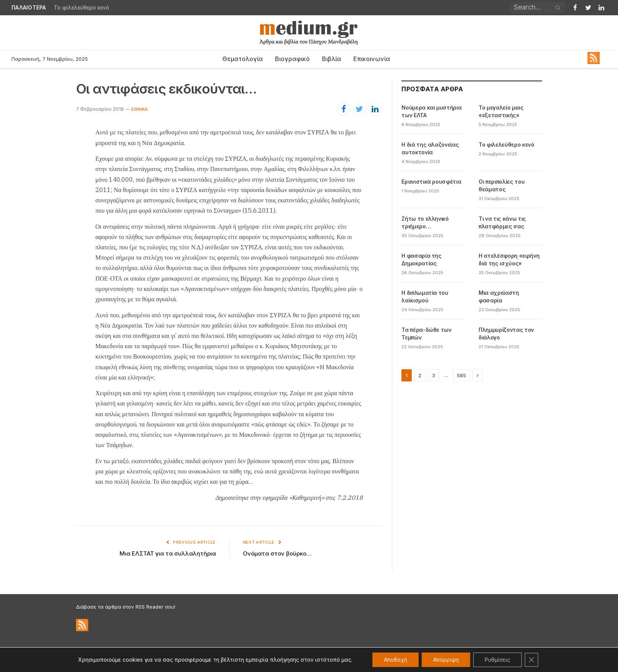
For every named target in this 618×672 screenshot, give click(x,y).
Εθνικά (140, 109)
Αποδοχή (396, 660)
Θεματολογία (243, 59)
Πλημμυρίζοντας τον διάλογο (506, 334)
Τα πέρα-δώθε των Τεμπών (426, 334)
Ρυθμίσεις (497, 660)
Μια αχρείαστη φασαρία (499, 296)
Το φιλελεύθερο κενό (82, 8)
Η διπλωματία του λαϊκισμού (425, 296)
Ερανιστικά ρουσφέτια (431, 182)
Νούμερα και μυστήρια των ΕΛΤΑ (431, 111)
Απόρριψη (446, 660)
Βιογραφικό (292, 59)
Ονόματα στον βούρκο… (277, 553)
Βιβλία (332, 59)
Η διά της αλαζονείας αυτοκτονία (430, 148)
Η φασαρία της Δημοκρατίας (421, 259)
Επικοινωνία (372, 59)
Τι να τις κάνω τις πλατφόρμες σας (502, 222)
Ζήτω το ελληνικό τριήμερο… (425, 222)
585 (461, 375)
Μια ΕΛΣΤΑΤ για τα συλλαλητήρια (168, 553)
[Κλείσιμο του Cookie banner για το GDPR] (532, 660)
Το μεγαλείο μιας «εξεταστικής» (501, 111)
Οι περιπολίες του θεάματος (502, 185)
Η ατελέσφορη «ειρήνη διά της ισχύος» (509, 259)
